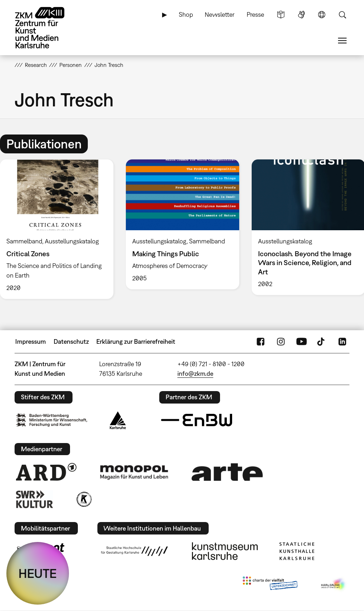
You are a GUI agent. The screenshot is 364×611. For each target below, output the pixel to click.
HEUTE (38, 573)
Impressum (31, 341)
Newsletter (220, 14)
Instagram (281, 342)
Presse (255, 14)
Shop (186, 14)
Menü (342, 41)
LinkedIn (342, 342)
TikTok (322, 342)
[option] (182, 224)
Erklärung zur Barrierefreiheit (136, 341)
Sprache (322, 15)
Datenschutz (71, 341)
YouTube (301, 342)
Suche (342, 15)
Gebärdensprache (301, 15)
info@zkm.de (195, 373)
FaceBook (261, 342)
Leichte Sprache (281, 15)
